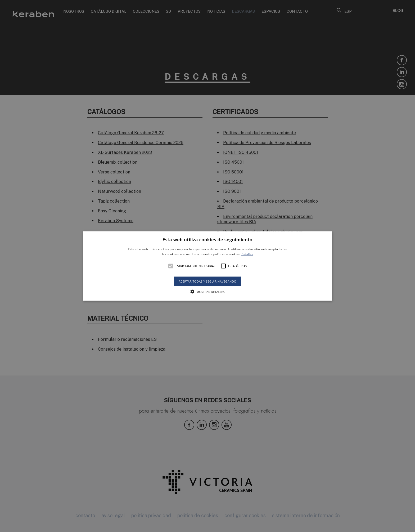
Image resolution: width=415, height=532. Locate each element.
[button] (208, 266)
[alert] (207, 266)
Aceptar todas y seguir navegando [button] (207, 281)
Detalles (247, 254)
